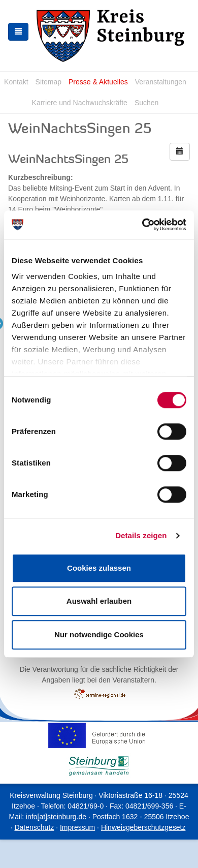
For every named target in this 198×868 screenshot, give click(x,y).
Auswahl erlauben (99, 601)
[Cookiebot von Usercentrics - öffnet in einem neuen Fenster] (142, 225)
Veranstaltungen (161, 82)
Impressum (77, 827)
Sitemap (48, 82)
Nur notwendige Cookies (99, 634)
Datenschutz (34, 827)
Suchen (146, 103)
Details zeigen (141, 535)
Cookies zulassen (99, 568)
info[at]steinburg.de (56, 817)
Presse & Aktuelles (98, 82)
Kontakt (16, 82)
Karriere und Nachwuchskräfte (80, 103)
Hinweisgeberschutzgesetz (143, 827)
